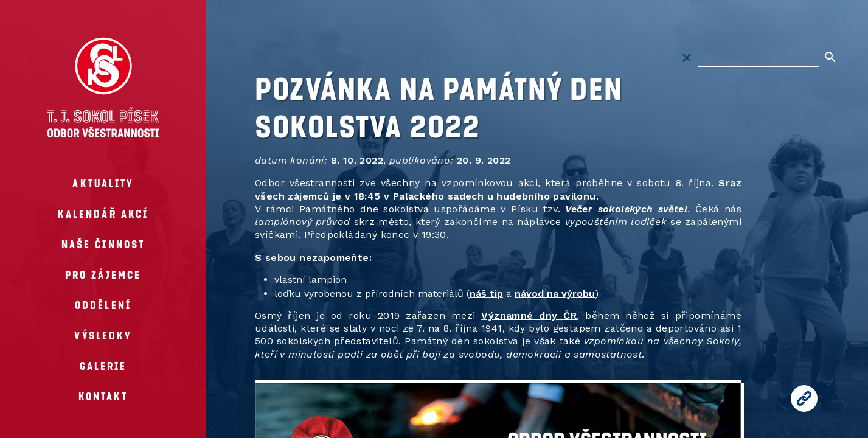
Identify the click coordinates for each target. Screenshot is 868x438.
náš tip (486, 294)
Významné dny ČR (529, 315)
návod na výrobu (555, 294)
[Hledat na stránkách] (759, 58)
